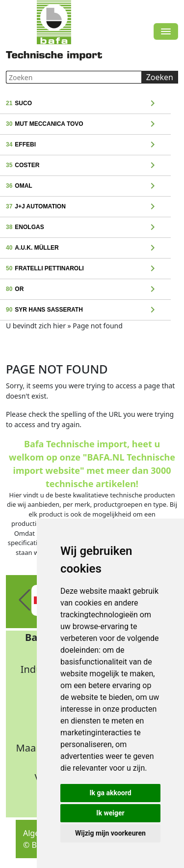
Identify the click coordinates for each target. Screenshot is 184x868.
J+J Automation (86, 207)
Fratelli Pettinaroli (86, 269)
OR (86, 289)
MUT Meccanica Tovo (86, 124)
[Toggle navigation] (166, 31)
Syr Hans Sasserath (86, 310)
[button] (25, 600)
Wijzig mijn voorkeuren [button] (110, 833)
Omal (86, 186)
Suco (86, 104)
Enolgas (86, 228)
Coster (86, 166)
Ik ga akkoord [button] (110, 793)
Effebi (86, 145)
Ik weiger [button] (110, 813)
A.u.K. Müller (86, 248)
